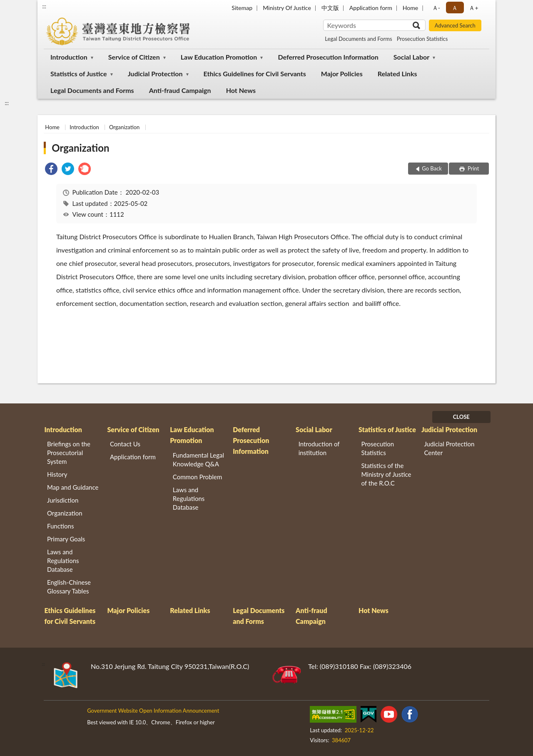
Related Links (397, 74)
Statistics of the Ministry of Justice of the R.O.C (386, 474)
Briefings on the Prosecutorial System (69, 453)
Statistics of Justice (79, 74)
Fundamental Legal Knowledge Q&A (198, 459)
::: (44, 6)
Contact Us (125, 444)
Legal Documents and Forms (358, 39)
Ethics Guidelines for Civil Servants (255, 74)
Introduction (69, 57)
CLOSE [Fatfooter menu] (461, 417)
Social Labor (411, 57)
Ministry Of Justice (287, 8)
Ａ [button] (455, 8)
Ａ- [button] (436, 8)
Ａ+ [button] (473, 8)
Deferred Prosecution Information (328, 57)
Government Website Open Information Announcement (153, 711)
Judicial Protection (155, 74)
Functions (60, 526)
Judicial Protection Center (449, 448)
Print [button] (473, 168)
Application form (371, 8)
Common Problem (197, 477)
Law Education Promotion (219, 57)
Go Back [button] (432, 168)
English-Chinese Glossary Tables (69, 587)
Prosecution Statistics (422, 39)
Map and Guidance (73, 487)
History (57, 474)
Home (410, 8)
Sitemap (242, 8)
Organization (124, 127)
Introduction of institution (319, 448)
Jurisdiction (63, 500)
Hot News (241, 90)
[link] (51, 170)
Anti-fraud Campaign (180, 90)
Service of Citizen (134, 57)
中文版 (330, 8)
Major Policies (342, 74)
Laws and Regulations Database (63, 561)
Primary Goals (66, 539)
